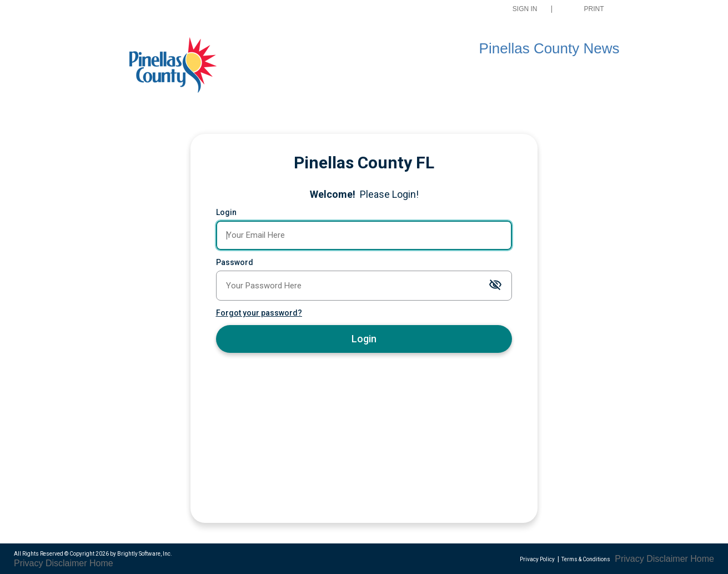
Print (594, 9)
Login (226, 212)
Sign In (525, 9)
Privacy (28, 563)
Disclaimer (66, 563)
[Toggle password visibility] (495, 285)
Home (101, 563)
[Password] (364, 286)
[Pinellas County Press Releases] (183, 66)
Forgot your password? (259, 313)
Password (235, 262)
